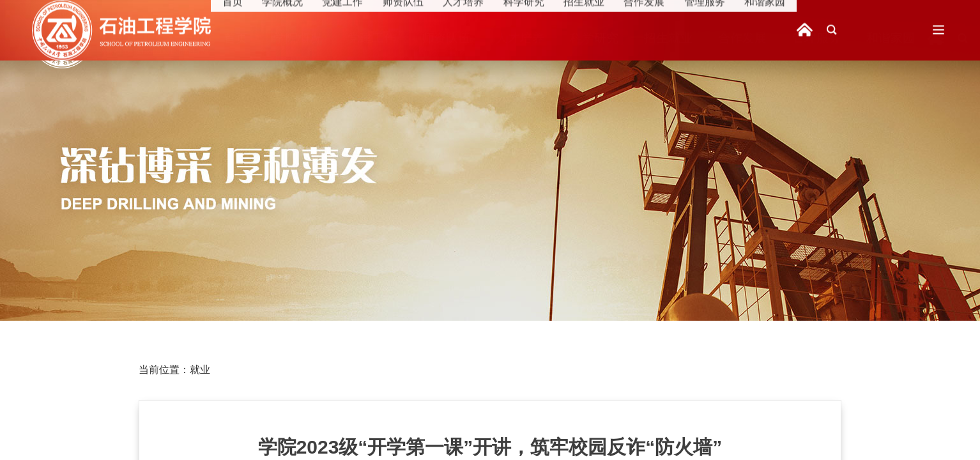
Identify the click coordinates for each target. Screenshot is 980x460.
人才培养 (520, 38)
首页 (236, 38)
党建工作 (372, 38)
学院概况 (298, 38)
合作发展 (742, 38)
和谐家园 (891, 38)
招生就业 (668, 38)
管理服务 (816, 38)
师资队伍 (446, 38)
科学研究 (594, 38)
